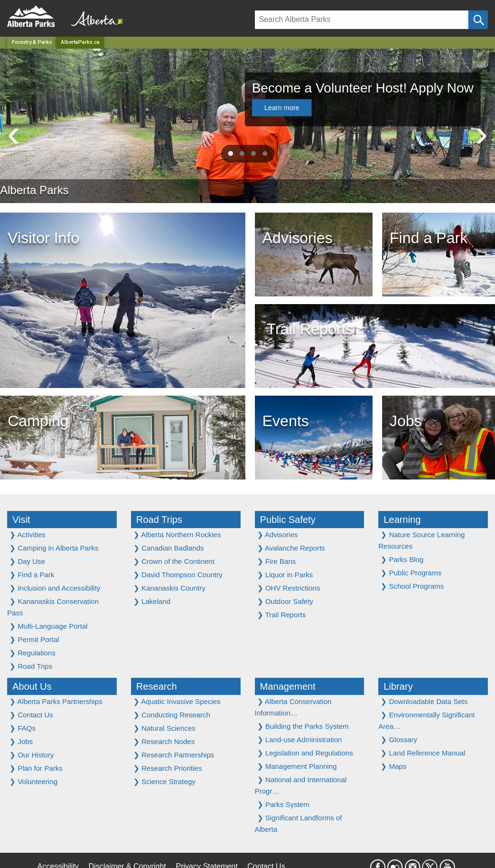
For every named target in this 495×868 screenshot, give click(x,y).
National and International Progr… (301, 785)
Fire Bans (277, 561)
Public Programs (411, 573)
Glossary (399, 740)
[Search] (362, 20)
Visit (21, 520)
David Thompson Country (178, 575)
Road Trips (31, 666)
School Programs (412, 586)
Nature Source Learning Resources (421, 540)
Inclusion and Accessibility (55, 588)
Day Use (27, 561)
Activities (28, 535)
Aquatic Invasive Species (177, 701)
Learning (402, 520)
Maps (394, 766)
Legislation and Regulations (305, 753)
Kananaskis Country (169, 588)
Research (157, 686)
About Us (32, 686)
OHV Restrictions (289, 588)
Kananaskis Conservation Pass (53, 607)
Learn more (282, 108)
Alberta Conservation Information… (293, 707)
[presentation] (14, 133)
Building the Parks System (303, 726)
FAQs (23, 728)
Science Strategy (165, 781)
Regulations (32, 653)
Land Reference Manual (423, 753)
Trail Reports (282, 615)
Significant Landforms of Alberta (298, 823)
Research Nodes (164, 741)
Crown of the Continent (174, 561)
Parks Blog (402, 559)
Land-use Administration (300, 740)
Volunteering (34, 781)
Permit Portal (34, 639)
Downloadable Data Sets (424, 701)
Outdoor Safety (285, 601)
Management (288, 686)
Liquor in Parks (285, 575)
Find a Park (32, 575)
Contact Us (31, 715)
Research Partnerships (174, 755)
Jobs (21, 741)
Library (398, 686)
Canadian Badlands (169, 548)
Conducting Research (172, 715)
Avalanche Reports (291, 548)
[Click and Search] (478, 20)
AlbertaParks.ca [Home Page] (80, 42)
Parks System (283, 804)
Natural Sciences (165, 728)
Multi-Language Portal (49, 626)
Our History (32, 755)
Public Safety (288, 520)
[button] (231, 153)
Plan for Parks (36, 768)
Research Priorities (168, 768)
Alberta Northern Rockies (177, 535)
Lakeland (152, 601)
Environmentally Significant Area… (426, 720)
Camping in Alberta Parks (54, 548)
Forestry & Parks (32, 42)
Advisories (278, 535)
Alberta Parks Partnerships (56, 701)
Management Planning (297, 766)
